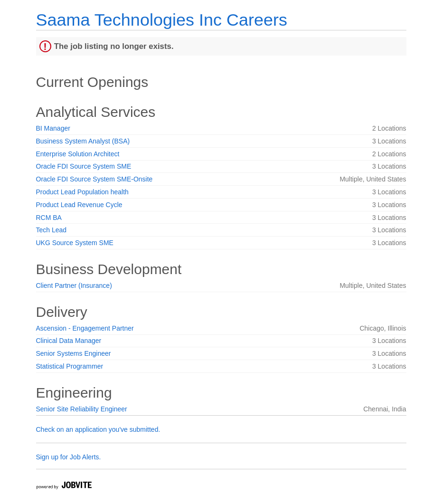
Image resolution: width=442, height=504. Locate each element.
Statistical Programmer (70, 366)
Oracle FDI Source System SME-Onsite (94, 179)
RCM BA (49, 218)
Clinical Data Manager (69, 341)
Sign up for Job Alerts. (69, 457)
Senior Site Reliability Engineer (82, 409)
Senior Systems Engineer (74, 353)
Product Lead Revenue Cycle (79, 205)
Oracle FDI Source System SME (84, 166)
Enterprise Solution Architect (78, 154)
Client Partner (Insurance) (74, 285)
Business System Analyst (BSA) (83, 141)
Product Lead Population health (82, 192)
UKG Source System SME (75, 243)
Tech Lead (52, 230)
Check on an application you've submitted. (98, 429)
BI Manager (53, 128)
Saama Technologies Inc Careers (162, 20)
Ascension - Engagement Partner (85, 328)
